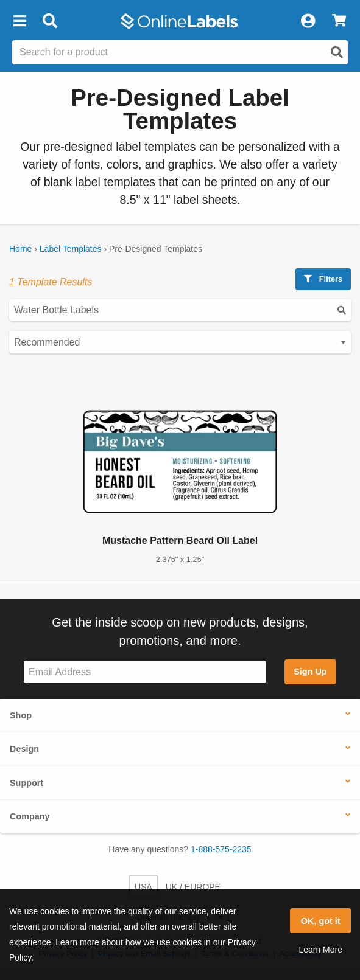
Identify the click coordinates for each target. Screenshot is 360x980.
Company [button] (30, 816)
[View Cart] (339, 21)
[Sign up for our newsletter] (145, 672)
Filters (323, 279)
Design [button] (24, 749)
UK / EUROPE (193, 887)
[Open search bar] (50, 21)
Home (20, 249)
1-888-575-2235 (221, 849)
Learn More (320, 950)
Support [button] (26, 783)
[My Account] (308, 21)
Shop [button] (21, 715)
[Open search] (337, 52)
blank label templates (100, 182)
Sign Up (310, 672)
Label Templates (71, 249)
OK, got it (321, 921)
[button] (19, 21)
